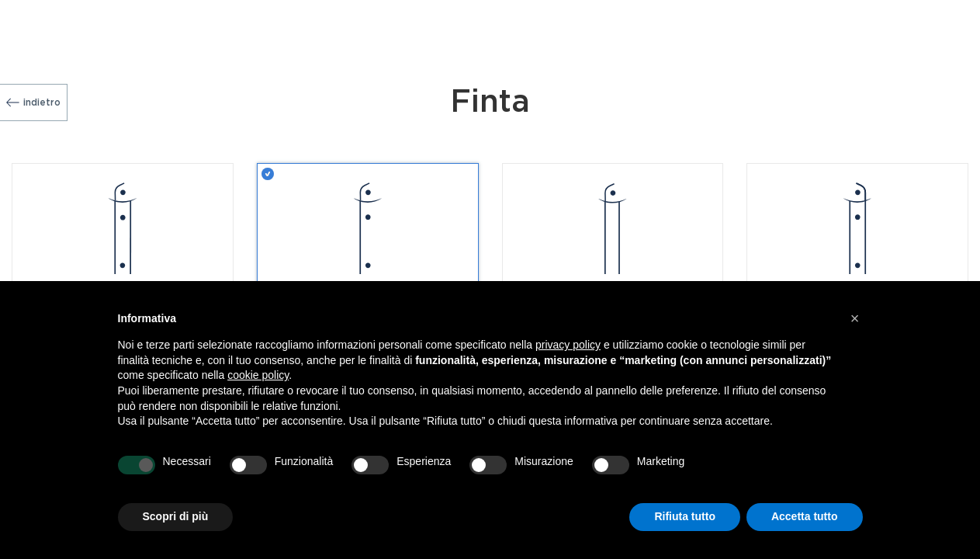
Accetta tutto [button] (805, 516)
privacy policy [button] (568, 345)
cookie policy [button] (258, 375)
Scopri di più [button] (176, 516)
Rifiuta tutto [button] (685, 516)
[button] (855, 318)
